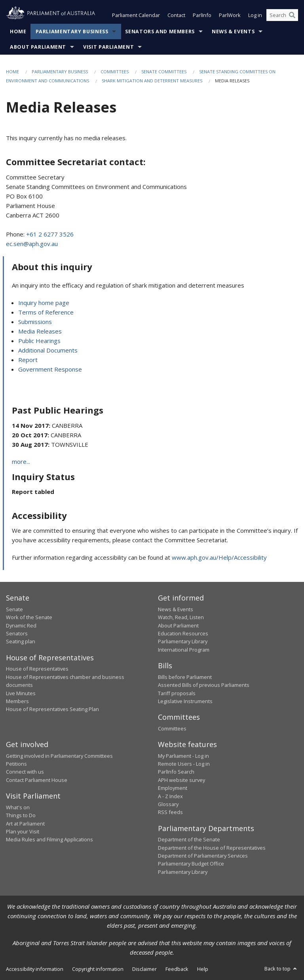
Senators (17, 633)
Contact (176, 15)
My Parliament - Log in (183, 756)
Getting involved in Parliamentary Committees (59, 756)
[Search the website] (282, 15)
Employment (173, 788)
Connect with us (25, 772)
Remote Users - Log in (184, 764)
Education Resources (183, 633)
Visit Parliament (108, 47)
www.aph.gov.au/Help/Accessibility (219, 557)
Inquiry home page (44, 303)
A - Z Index (170, 796)
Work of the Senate (29, 617)
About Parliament (38, 47)
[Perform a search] (292, 15)
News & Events (233, 31)
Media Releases (40, 331)
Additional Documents (48, 350)
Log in (255, 15)
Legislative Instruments (185, 701)
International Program (184, 650)
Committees (115, 71)
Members (17, 701)
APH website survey (181, 780)
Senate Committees (164, 71)
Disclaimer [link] (144, 969)
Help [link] (203, 969)
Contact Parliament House (37, 780)
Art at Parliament (25, 824)
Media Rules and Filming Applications (49, 839)
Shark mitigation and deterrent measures (152, 81)
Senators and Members (160, 31)
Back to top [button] (281, 969)
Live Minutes (21, 693)
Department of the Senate (189, 839)
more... (21, 461)
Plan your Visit (23, 831)
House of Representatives (37, 669)
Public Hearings (39, 341)
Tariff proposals (177, 693)
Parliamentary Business (72, 31)
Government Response (50, 369)
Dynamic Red (21, 625)
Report (28, 360)
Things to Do (21, 815)
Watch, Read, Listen (181, 617)
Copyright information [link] (98, 969)
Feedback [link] (177, 969)
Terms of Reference (46, 312)
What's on (18, 807)
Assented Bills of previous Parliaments (204, 685)
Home (18, 31)
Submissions (35, 322)
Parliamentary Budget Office (191, 864)
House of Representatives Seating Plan (52, 709)
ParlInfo (202, 15)
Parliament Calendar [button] (136, 15)
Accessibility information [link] (35, 969)
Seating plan (21, 641)
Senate (14, 609)
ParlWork (230, 15)
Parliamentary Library (183, 641)
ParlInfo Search (176, 772)
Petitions (16, 764)
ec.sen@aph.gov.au (32, 244)
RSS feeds (170, 812)
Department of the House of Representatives (212, 848)
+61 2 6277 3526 (50, 234)
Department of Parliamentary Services (203, 856)
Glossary (168, 804)
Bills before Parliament (185, 677)
